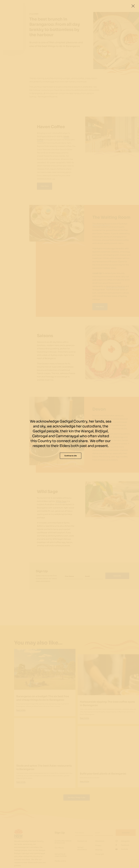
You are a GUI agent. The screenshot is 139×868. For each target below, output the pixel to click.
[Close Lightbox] (133, 6)
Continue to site (71, 456)
